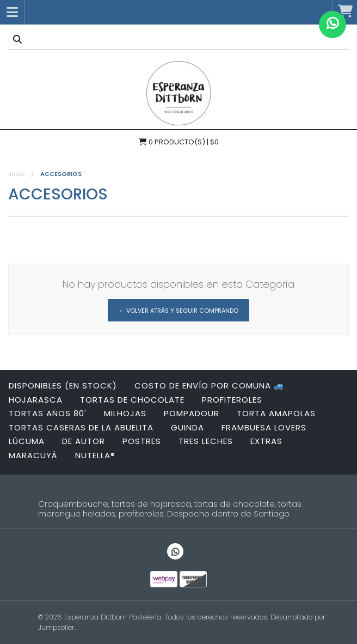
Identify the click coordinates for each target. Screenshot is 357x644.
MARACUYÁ (33, 455)
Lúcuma (27, 441)
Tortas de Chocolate (132, 400)
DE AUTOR (84, 441)
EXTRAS (266, 441)
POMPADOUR (192, 413)
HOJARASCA (36, 400)
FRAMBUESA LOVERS (264, 427)
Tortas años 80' (48, 413)
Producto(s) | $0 (179, 142)
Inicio (16, 174)
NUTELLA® (95, 455)
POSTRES (142, 441)
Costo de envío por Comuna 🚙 (210, 385)
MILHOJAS (125, 413)
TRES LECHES (206, 441)
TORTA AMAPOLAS (276, 413)
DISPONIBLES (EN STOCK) (63, 385)
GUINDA (187, 427)
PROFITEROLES (232, 400)
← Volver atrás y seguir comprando (178, 311)
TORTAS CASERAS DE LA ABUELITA (81, 427)
